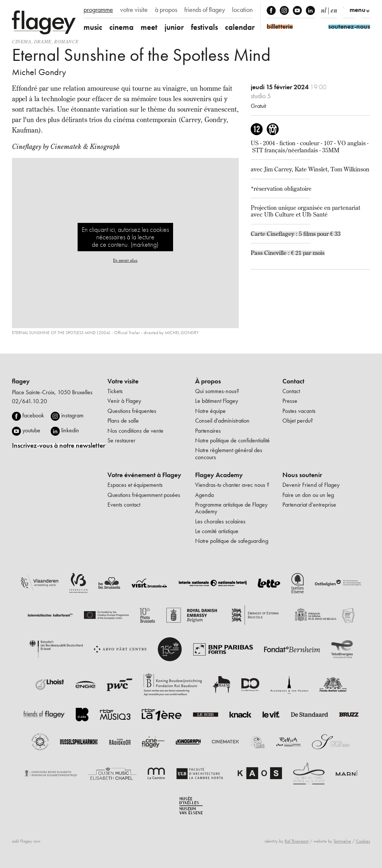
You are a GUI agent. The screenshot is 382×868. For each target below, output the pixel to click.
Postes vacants (299, 411)
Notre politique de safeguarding (232, 541)
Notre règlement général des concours (229, 453)
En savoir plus (125, 260)
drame (43, 42)
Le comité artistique (217, 531)
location (242, 10)
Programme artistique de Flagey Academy (231, 508)
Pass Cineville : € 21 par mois (288, 253)
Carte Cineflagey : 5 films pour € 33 (296, 234)
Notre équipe (210, 411)
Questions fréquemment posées (144, 495)
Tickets (115, 391)
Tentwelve (342, 841)
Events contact (124, 505)
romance (66, 42)
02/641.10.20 (29, 401)
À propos (208, 381)
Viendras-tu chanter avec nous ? (232, 485)
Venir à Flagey (124, 401)
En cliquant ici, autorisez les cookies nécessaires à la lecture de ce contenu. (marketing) (125, 237)
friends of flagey (205, 10)
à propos (166, 10)
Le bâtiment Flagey (217, 401)
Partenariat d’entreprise (309, 505)
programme (98, 10)
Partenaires (208, 431)
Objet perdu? (298, 421)
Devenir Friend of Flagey (311, 485)
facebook (33, 415)
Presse (290, 401)
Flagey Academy (219, 475)
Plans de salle (123, 421)
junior (174, 27)
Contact (293, 381)
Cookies (363, 841)
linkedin (70, 430)
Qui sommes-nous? (217, 391)
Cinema (22, 42)
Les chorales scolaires (220, 521)
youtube (31, 430)
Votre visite (123, 381)
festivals (204, 27)
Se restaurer (121, 440)
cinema (121, 27)
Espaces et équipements (135, 485)
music (93, 27)
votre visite (134, 10)
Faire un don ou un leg (308, 495)
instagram (72, 415)
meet (149, 27)
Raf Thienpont (297, 841)
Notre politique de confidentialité (232, 440)
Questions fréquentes (132, 411)
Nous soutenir (302, 475)
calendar (240, 27)
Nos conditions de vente (135, 431)
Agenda (204, 495)
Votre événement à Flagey (144, 475)
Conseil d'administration (222, 421)
